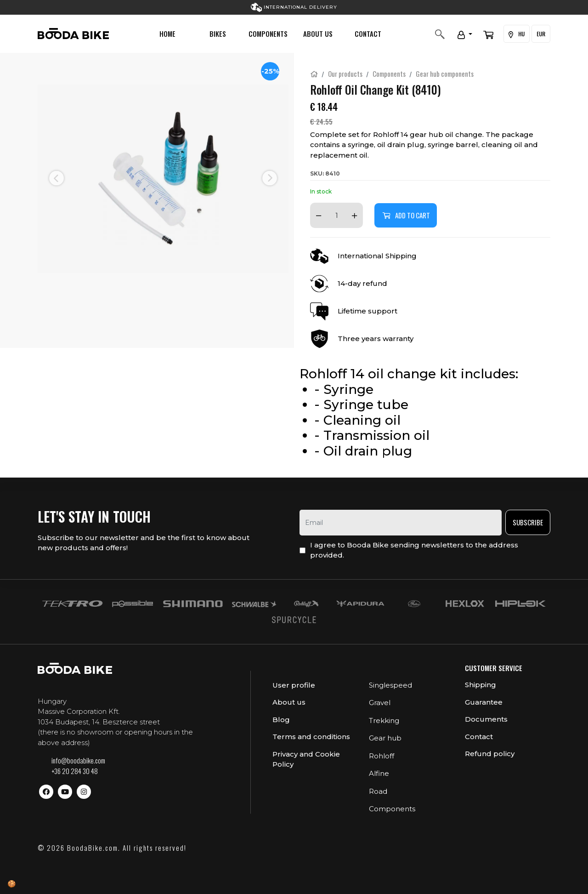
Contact (368, 34)
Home (167, 34)
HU (517, 34)
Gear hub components (445, 74)
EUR (541, 34)
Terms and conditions (311, 737)
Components (268, 34)
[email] (401, 523)
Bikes (218, 34)
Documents (486, 719)
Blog (281, 720)
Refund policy (490, 754)
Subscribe (528, 522)
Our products (345, 74)
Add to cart (406, 215)
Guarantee (484, 702)
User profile (294, 685)
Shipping (481, 685)
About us (318, 34)
